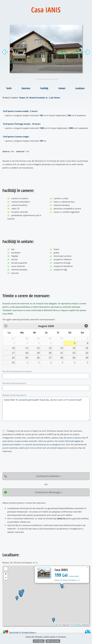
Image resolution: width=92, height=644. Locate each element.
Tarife (9, 88)
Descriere (26, 88)
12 (38, 348)
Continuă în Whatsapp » (48, 492)
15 (74, 348)
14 (62, 348)
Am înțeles (39, 641)
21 (62, 353)
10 (13, 348)
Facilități (44, 88)
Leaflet (58, 625)
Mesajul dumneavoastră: (14, 395)
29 (74, 358)
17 (13, 353)
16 (87, 348)
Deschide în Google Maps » (19, 632)
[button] (62, 586)
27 (50, 358)
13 (50, 348)
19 (38, 353)
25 (27, 358)
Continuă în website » (48, 476)
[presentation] (21, 463)
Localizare (80, 88)
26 (38, 358)
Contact (62, 88)
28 (62, 358)
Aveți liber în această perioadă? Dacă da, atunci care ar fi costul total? (46, 409)
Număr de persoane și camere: (17, 371)
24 (13, 358)
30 (87, 358)
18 (27, 353)
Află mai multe (53, 641)
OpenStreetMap (76, 625)
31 (13, 363)
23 (87, 353)
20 (50, 353)
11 (27, 348)
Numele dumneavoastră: (14, 383)
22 (74, 353)
